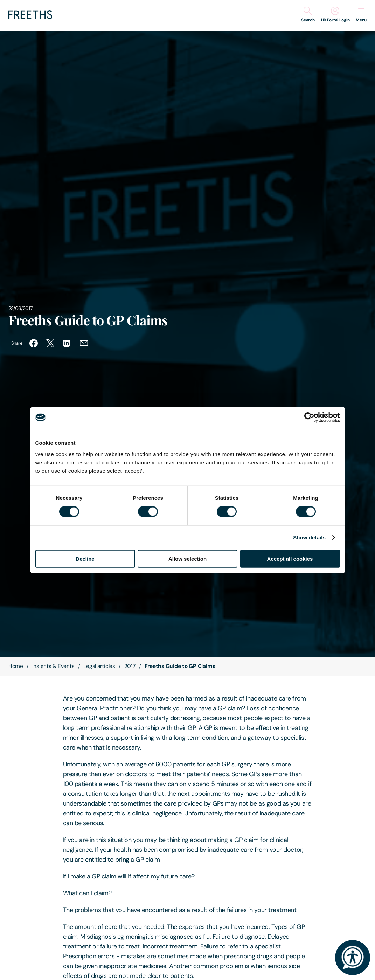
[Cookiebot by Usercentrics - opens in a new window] (309, 417)
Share (17, 343)
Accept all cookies (290, 558)
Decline (85, 558)
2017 (130, 666)
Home (16, 666)
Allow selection (187, 558)
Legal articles (99, 666)
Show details (309, 537)
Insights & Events (53, 666)
